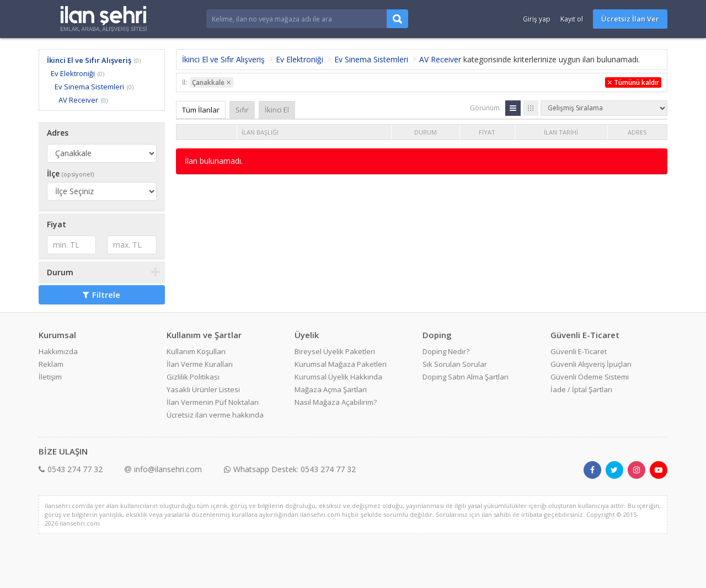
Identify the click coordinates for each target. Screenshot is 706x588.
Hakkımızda (58, 351)
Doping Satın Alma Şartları (466, 377)
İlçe (70, 173)
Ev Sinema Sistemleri (89, 87)
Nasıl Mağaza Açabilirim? (336, 402)
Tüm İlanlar (201, 110)
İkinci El (277, 110)
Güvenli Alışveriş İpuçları (591, 364)
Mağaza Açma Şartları (331, 389)
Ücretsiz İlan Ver (630, 19)
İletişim (50, 377)
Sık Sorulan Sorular (455, 364)
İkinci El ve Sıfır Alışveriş (89, 60)
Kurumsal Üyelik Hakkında (338, 377)
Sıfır (242, 110)
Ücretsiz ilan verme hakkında (215, 415)
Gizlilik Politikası (193, 377)
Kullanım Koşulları (196, 351)
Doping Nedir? (446, 351)
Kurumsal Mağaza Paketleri (341, 364)
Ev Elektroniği (73, 73)
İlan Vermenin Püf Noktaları (213, 402)
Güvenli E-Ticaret (579, 351)
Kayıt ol (572, 19)
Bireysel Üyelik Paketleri (335, 351)
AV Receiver (78, 100)
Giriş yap (537, 19)
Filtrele (101, 295)
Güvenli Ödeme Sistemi (590, 377)
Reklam (51, 364)
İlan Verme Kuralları (200, 364)
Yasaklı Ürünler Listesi (203, 389)
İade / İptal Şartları (581, 389)
